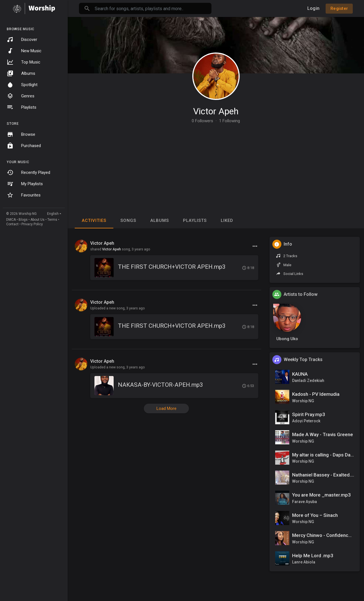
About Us (37, 220)
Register (339, 8)
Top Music (24, 62)
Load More (166, 408)
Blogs (23, 220)
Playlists (22, 107)
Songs (128, 220)
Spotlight (22, 85)
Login (313, 8)
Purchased (24, 146)
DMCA (11, 220)
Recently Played (28, 172)
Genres (21, 96)
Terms (52, 220)
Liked (227, 220)
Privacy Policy (32, 224)
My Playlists (25, 184)
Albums (21, 73)
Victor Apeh (216, 111)
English (53, 214)
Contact (12, 224)
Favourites (24, 195)
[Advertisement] (216, 165)
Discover (22, 40)
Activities (94, 220)
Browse (21, 134)
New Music (24, 51)
